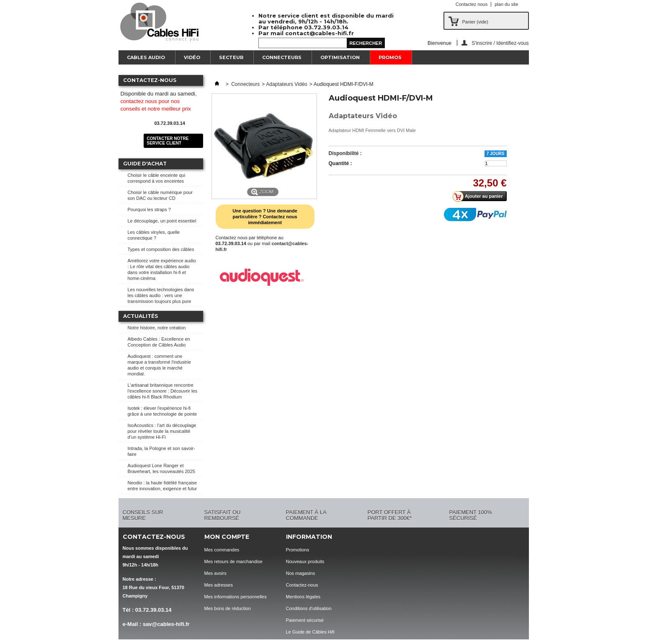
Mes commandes (222, 550)
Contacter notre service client (168, 141)
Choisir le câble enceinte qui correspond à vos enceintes (157, 178)
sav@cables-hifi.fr (166, 624)
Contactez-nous (302, 585)
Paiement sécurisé (305, 620)
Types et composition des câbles (161, 249)
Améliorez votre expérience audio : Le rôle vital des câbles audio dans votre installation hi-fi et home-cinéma (162, 269)
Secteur (231, 57)
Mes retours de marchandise (233, 561)
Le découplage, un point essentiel (162, 221)
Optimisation (340, 57)
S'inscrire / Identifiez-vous (500, 43)
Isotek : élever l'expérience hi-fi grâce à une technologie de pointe (162, 411)
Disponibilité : (345, 153)
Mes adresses (219, 585)
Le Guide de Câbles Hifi (310, 632)
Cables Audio (146, 57)
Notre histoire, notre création (157, 328)
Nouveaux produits (305, 561)
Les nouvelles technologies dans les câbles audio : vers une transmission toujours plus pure (161, 295)
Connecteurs (282, 57)
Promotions (298, 550)
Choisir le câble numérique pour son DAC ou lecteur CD (160, 195)
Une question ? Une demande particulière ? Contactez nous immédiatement (265, 217)
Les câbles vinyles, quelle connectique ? (154, 235)
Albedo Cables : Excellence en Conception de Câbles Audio (159, 342)
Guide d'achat (145, 164)
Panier (475, 22)
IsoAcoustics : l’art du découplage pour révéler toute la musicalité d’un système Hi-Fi (162, 431)
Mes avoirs (215, 573)
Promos (390, 57)
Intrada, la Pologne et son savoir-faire (161, 451)
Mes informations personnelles (236, 597)
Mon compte (227, 537)
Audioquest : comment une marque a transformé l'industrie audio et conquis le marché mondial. (159, 365)
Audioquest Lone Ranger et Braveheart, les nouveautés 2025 (161, 468)
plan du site (506, 4)
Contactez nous (472, 4)
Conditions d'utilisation (309, 608)
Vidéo (192, 57)
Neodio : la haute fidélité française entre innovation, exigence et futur (162, 486)
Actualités (140, 316)
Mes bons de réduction (228, 608)
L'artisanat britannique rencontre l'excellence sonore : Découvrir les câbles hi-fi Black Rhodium (163, 391)
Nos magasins (301, 573)
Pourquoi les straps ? (149, 209)
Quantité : (340, 163)
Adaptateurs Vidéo (287, 84)
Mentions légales (303, 597)
